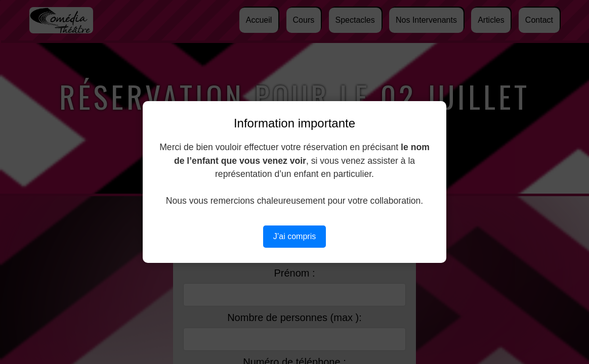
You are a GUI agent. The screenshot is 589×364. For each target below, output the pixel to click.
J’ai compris (294, 236)
